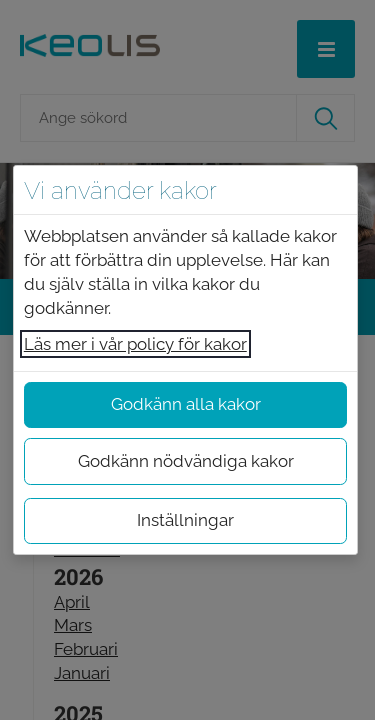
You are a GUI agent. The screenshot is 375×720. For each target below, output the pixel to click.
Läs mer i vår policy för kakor (135, 344)
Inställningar (185, 520)
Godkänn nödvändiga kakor (186, 461)
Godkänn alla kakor (186, 404)
